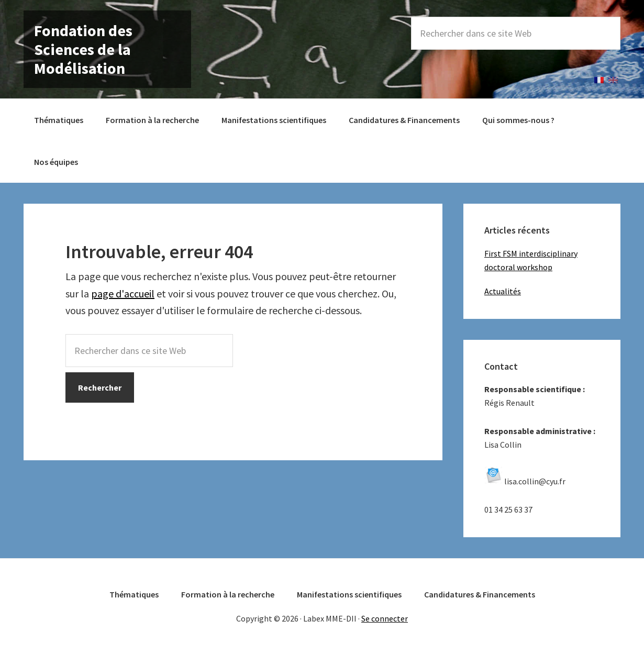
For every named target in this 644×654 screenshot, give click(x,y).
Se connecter (385, 618)
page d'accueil (123, 293)
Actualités (503, 291)
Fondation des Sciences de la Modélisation (83, 49)
